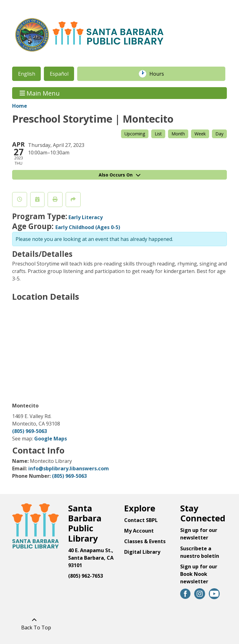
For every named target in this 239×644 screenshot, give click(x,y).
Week (200, 134)
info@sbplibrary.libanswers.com (69, 468)
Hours (160, 74)
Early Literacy (86, 217)
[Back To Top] (34, 624)
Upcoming (135, 134)
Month (178, 134)
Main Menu (40, 93)
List (158, 134)
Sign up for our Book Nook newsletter (199, 574)
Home (20, 106)
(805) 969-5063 (30, 431)
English (27, 74)
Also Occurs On (119, 175)
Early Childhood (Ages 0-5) (88, 227)
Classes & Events (145, 541)
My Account (139, 531)
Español (59, 74)
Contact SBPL (141, 520)
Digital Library (142, 552)
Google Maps (51, 439)
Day (219, 134)
